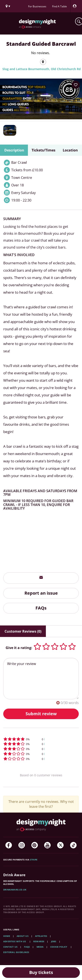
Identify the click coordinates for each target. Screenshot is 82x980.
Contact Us (10, 947)
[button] (41, 739)
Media (40, 947)
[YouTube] (47, 845)
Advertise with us (15, 941)
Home (7, 936)
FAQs (41, 608)
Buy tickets (41, 972)
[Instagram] (22, 845)
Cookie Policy (59, 947)
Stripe (34, 860)
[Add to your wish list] (76, 85)
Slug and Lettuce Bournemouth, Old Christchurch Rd (42, 69)
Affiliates (41, 936)
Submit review (41, 714)
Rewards (39, 941)
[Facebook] (9, 845)
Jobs (54, 941)
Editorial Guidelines (16, 952)
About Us (23, 936)
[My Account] (76, 6)
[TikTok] (73, 845)
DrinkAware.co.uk (15, 890)
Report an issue (41, 593)
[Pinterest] (35, 845)
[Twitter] (60, 845)
